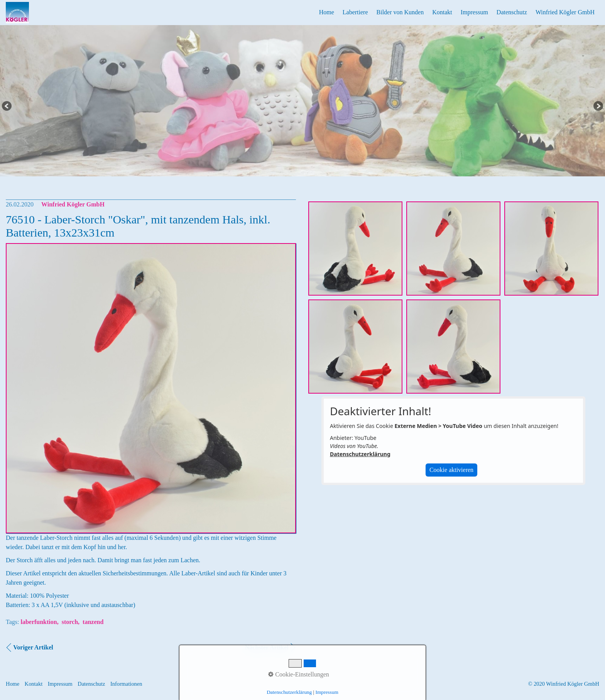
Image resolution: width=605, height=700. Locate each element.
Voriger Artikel (33, 647)
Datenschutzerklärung (360, 454)
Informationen (126, 684)
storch (70, 622)
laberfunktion (39, 622)
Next (598, 107)
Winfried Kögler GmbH (565, 12)
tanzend (93, 622)
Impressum (474, 12)
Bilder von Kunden (400, 12)
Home (327, 12)
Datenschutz (512, 12)
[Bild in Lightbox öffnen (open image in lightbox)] (355, 249)
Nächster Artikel (267, 647)
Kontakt (442, 12)
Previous (7, 107)
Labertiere (355, 12)
